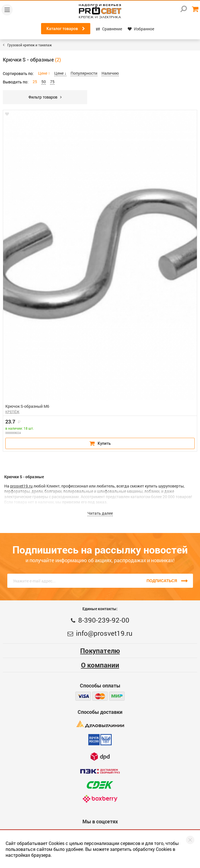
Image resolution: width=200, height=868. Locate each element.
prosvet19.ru (21, 486)
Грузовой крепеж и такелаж (30, 45)
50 (44, 82)
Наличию (110, 73)
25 (35, 82)
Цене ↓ (60, 73)
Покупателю (100, 651)
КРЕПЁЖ (12, 412)
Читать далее (100, 513)
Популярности (84, 73)
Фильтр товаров (45, 97)
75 (52, 82)
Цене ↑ (44, 73)
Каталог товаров (66, 29)
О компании (100, 665)
